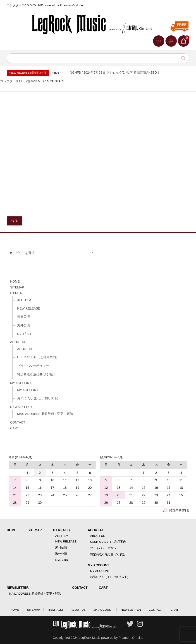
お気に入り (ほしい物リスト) (38, 398)
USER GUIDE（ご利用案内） (38, 357)
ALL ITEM (24, 300)
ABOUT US (18, 342)
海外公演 (24, 325)
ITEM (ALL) (18, 293)
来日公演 (24, 317)
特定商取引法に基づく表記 (36, 374)
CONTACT (18, 422)
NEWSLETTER (21, 407)
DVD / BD (24, 334)
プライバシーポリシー (33, 366)
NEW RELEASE (29, 308)
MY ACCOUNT (21, 383)
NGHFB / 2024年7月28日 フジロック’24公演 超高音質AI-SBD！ (115, 73)
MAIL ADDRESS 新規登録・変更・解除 (45, 414)
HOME (15, 281)
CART (14, 428)
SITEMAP (17, 287)
